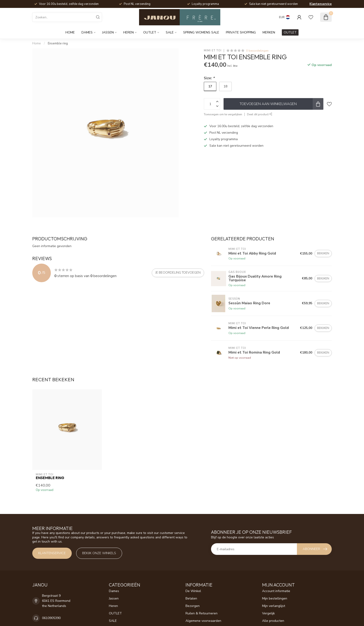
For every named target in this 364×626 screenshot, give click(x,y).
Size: (209, 78)
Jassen (108, 32)
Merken (269, 32)
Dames (87, 32)
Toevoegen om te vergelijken (223, 114)
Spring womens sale (201, 32)
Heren (128, 32)
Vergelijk (268, 613)
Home (70, 32)
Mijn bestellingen (275, 598)
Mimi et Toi (213, 51)
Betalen (191, 598)
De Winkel (193, 591)
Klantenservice (321, 4)
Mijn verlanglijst (274, 606)
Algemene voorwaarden (203, 621)
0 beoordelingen (257, 51)
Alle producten (273, 621)
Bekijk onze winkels (99, 553)
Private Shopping (241, 32)
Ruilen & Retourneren (201, 613)
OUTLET (150, 32)
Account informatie (276, 591)
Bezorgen (193, 606)
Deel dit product (260, 114)
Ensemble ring (58, 43)
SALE (170, 32)
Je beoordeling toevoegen (178, 273)
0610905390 (51, 618)
